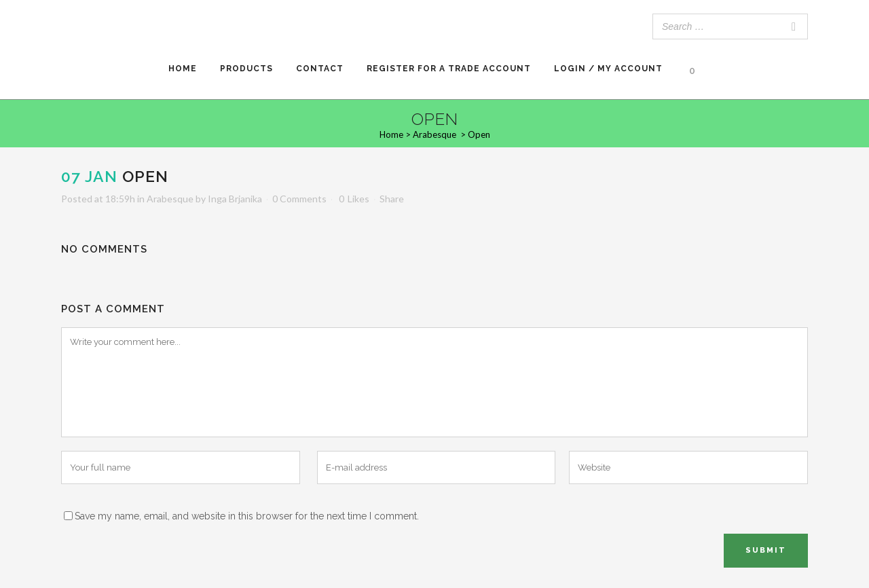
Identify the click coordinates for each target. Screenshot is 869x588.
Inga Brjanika (235, 199)
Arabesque (434, 134)
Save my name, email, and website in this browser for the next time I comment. (247, 516)
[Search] (794, 26)
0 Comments (299, 199)
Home (391, 134)
